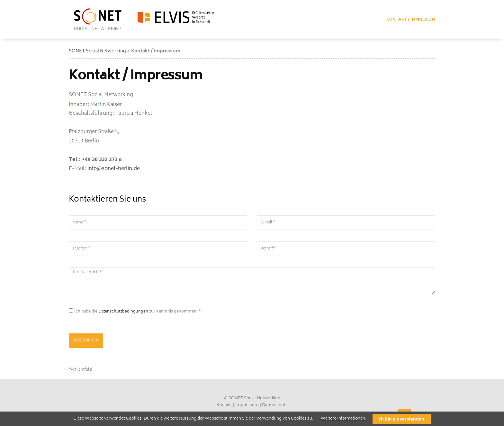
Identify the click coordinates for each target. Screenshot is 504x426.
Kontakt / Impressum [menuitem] (411, 20)
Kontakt (224, 405)
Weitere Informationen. (344, 419)
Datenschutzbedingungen (123, 312)
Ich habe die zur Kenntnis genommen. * (137, 312)
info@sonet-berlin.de (114, 169)
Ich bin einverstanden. (401, 420)
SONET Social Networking (97, 51)
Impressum (247, 405)
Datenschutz (275, 405)
